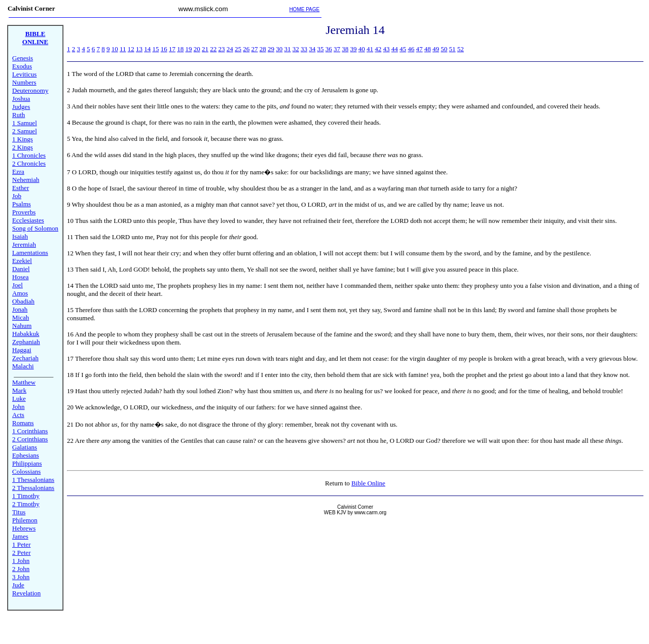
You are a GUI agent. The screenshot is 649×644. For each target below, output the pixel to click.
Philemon (25, 520)
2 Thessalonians (33, 488)
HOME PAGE (304, 9)
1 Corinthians (30, 431)
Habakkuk (26, 334)
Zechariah (25, 358)
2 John (21, 569)
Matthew (24, 382)
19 (189, 49)
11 (123, 49)
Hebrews (24, 528)
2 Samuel (25, 131)
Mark (19, 390)
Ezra (18, 172)
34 (312, 49)
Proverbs (24, 212)
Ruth (19, 115)
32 (296, 49)
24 (230, 49)
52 (461, 49)
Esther (21, 188)
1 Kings (23, 139)
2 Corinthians (30, 439)
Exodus (22, 66)
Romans (23, 423)
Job (17, 196)
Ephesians (26, 455)
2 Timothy (26, 504)
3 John (21, 577)
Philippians (27, 463)
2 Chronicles (29, 163)
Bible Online (368, 483)
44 (395, 49)
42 (378, 49)
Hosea (21, 277)
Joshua (21, 99)
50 (444, 49)
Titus (19, 512)
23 (222, 49)
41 (370, 49)
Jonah (20, 309)
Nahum (22, 326)
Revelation (26, 593)
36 (329, 49)
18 (180, 49)
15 (156, 49)
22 (213, 49)
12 (131, 49)
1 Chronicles (29, 155)
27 (255, 49)
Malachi (23, 366)
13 (139, 49)
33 (304, 49)
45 (403, 49)
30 (279, 49)
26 (246, 49)
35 (321, 49)
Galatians (25, 447)
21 (205, 49)
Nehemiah (26, 180)
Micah (21, 317)
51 (453, 49)
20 (197, 49)
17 (172, 49)
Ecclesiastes (28, 220)
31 (288, 49)
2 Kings (23, 147)
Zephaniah (26, 342)
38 (345, 49)
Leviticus (24, 74)
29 (271, 49)
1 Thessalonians (33, 480)
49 (436, 49)
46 (411, 49)
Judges (21, 107)
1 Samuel (25, 123)
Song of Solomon (35, 228)
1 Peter (21, 544)
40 (362, 49)
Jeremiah (24, 244)
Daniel (21, 269)
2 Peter (21, 553)
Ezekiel (22, 261)
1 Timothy (26, 496)
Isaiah (20, 236)
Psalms (22, 204)
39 (354, 49)
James (20, 536)
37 (337, 49)
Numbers (24, 82)
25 (238, 49)
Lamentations (30, 253)
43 (387, 49)
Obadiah (23, 301)
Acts (18, 415)
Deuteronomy (30, 90)
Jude (18, 585)
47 (420, 49)
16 (164, 49)
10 (115, 49)
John (19, 407)
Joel (17, 285)
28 (263, 49)
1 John (21, 561)
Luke (19, 399)
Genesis (23, 58)
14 (147, 49)
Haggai (22, 350)
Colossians (26, 471)
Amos (20, 293)
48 (428, 49)
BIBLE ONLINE (35, 38)
